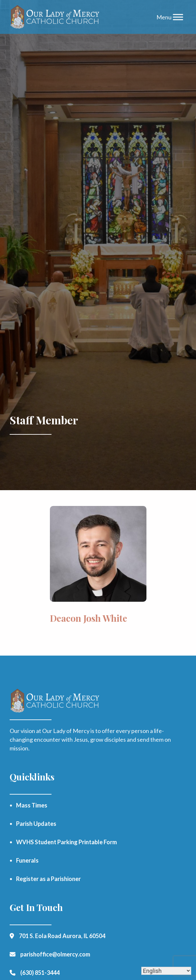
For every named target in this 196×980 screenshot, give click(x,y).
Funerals (27, 860)
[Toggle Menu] (178, 17)
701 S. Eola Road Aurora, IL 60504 (62, 936)
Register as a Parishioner (48, 879)
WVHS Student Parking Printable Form (66, 842)
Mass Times (32, 805)
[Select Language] (166, 971)
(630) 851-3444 (40, 973)
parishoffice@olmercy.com (55, 954)
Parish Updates (36, 824)
